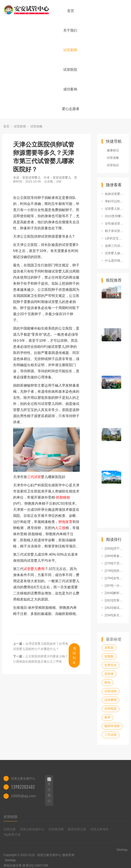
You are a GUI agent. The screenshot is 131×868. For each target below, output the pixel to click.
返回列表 (74, 655)
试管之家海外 (99, 829)
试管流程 (111, 691)
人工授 (60, 528)
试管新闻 (70, 50)
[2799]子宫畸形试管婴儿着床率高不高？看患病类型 (115, 563)
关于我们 (70, 30)
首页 (71, 11)
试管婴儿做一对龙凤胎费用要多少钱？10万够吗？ (115, 253)
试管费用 (111, 700)
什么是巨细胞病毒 (115, 261)
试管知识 (113, 165)
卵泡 (107, 682)
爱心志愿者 (71, 109)
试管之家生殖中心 (32, 829)
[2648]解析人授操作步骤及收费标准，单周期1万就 (115, 593)
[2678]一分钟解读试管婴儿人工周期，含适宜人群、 (115, 585)
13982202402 (23, 787)
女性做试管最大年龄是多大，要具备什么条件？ (115, 223)
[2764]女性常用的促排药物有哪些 (115, 578)
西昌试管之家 (77, 829)
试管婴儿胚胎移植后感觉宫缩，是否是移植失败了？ (115, 209)
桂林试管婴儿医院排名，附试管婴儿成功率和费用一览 (115, 194)
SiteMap (10, 860)
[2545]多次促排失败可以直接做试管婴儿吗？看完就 (115, 615)
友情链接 (10, 817)
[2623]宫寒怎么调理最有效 (115, 600)
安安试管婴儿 (31, 178)
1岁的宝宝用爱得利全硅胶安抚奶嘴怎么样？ (115, 238)
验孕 (107, 717)
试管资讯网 (56, 829)
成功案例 (70, 89)
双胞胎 (109, 656)
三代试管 (34, 477)
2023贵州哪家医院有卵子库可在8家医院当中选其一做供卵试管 (115, 216)
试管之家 (10, 829)
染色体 (109, 674)
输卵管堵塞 (112, 726)
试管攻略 (36, 126)
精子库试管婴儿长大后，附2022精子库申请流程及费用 (115, 231)
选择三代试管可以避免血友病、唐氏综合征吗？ (115, 246)
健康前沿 (113, 150)
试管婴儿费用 (34, 569)
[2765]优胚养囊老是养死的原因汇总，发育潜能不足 (115, 571)
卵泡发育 (65, 522)
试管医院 (70, 70)
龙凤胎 (109, 648)
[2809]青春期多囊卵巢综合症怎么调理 (115, 556)
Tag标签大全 (12, 834)
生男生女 (111, 665)
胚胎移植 (63, 497)
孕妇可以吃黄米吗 (115, 201)
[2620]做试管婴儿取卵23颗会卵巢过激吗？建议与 (115, 608)
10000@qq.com (23, 796)
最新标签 (114, 639)
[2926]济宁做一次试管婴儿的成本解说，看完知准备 (115, 548)
